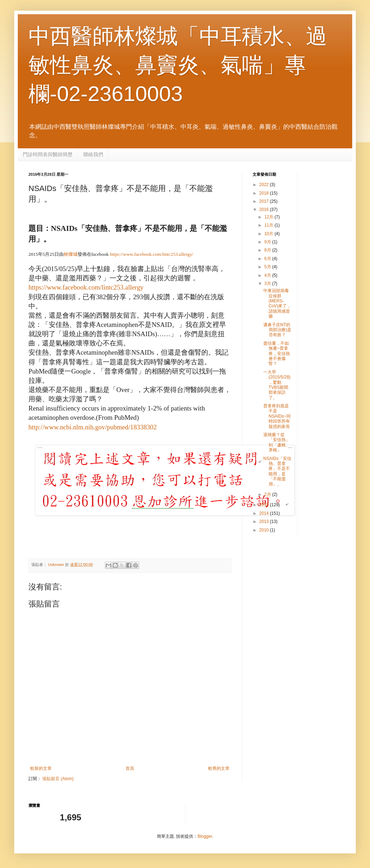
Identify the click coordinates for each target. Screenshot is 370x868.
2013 (265, 522)
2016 (265, 210)
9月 (268, 242)
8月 (268, 250)
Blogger (205, 836)
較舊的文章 (219, 768)
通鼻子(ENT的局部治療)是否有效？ (277, 330)
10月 (269, 234)
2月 (268, 494)
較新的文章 (41, 768)
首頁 (130, 768)
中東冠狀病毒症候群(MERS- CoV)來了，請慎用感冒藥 (277, 303)
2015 (265, 505)
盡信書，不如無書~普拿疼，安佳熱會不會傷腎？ (277, 354)
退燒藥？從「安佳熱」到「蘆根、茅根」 (277, 442)
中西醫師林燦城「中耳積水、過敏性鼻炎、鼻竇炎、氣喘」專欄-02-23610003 (178, 65)
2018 (265, 193)
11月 (269, 225)
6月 (268, 259)
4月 (268, 275)
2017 (265, 201)
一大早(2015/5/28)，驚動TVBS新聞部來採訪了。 (277, 385)
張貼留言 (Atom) (58, 779)
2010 (265, 530)
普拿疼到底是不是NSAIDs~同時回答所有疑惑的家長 (277, 416)
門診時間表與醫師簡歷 (48, 154)
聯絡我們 (93, 154)
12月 (269, 217)
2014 (265, 513)
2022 (265, 185)
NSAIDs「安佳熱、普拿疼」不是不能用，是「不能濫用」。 (277, 471)
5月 (268, 267)
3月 (268, 284)
